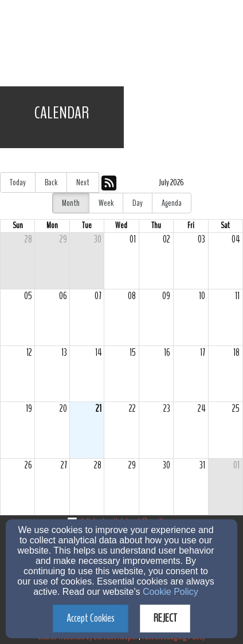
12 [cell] (29, 353)
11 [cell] (237, 296)
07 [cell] (98, 296)
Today (18, 182)
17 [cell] (203, 353)
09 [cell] (166, 296)
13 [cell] (64, 353)
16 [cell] (167, 353)
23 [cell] (167, 409)
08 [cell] (132, 296)
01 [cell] (133, 239)
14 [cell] (98, 353)
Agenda (172, 203)
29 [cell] (63, 239)
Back (51, 182)
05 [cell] (28, 296)
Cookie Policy (171, 592)
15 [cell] (133, 353)
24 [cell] (201, 409)
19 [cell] (29, 409)
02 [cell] (166, 239)
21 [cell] (99, 409)
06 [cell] (63, 296)
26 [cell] (28, 465)
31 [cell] (202, 465)
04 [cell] (236, 239)
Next (83, 182)
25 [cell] (236, 409)
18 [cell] (236, 353)
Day (138, 203)
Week (106, 203)
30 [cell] (98, 239)
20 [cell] (63, 409)
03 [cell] (201, 239)
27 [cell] (64, 465)
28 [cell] (28, 239)
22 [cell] (132, 409)
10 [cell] (202, 296)
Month (71, 203)
